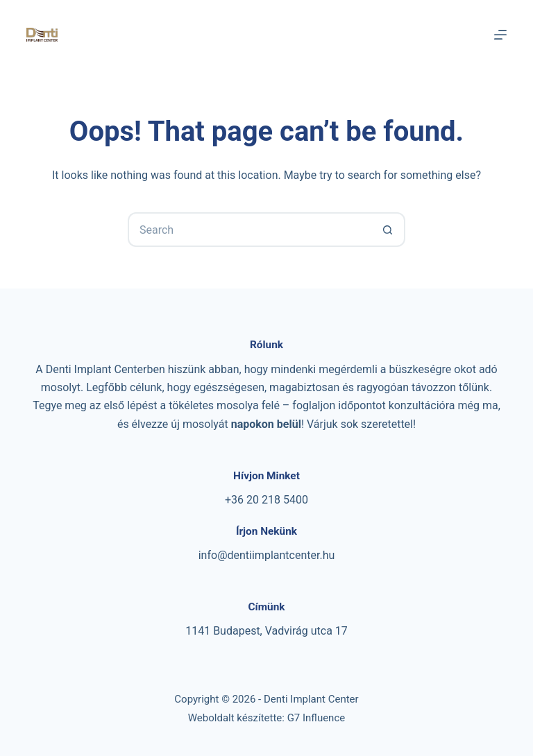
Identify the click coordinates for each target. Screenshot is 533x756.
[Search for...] (249, 230)
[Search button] (388, 230)
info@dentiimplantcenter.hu (267, 555)
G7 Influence (316, 718)
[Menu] (500, 35)
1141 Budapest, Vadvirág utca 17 (266, 631)
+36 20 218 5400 (266, 500)
